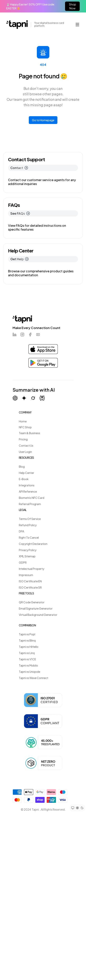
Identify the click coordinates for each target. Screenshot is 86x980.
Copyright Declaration (33, 544)
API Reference (28, 491)
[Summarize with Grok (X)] (33, 398)
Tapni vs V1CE (27, 659)
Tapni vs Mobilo (28, 665)
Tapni (35, 809)
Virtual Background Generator (38, 615)
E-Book (24, 479)
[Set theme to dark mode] (82, 808)
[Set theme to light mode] (77, 808)
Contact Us (26, 445)
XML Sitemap (27, 556)
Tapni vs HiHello (29, 647)
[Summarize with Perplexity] (42, 398)
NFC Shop (25, 427)
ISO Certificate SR (30, 587)
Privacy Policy (28, 550)
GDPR (23, 562)
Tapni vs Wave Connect (33, 678)
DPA (21, 531)
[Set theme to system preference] (73, 808)
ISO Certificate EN (30, 581)
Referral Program (30, 504)
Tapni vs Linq (27, 653)
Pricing (23, 439)
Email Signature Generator (36, 608)
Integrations (27, 485)
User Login (25, 452)
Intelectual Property (32, 569)
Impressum (26, 575)
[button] (77, 25)
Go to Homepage (43, 120)
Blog (22, 467)
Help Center (26, 473)
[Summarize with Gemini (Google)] (24, 398)
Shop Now (72, 6)
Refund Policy (28, 525)
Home (23, 421)
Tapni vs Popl (27, 634)
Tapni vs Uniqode (29, 672)
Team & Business (29, 433)
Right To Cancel (29, 537)
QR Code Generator (32, 602)
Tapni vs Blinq (27, 640)
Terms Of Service (30, 519)
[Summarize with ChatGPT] (15, 398)
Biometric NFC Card (32, 498)
